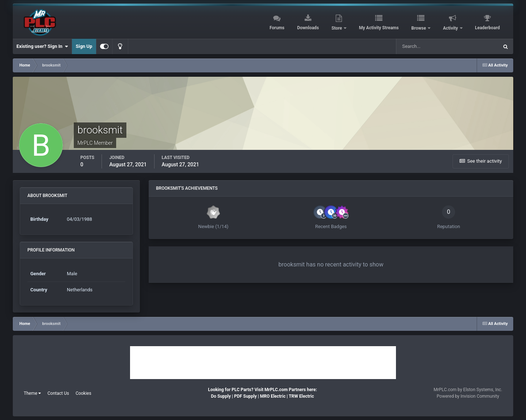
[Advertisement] (263, 363)
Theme (32, 393)
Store (337, 28)
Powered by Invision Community (468, 396)
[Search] (429, 46)
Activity (451, 28)
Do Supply (221, 396)
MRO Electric (273, 396)
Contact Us (58, 393)
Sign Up (84, 46)
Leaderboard (487, 28)
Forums (277, 28)
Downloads (308, 28)
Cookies (83, 393)
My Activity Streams (379, 28)
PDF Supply (245, 396)
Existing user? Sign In (42, 46)
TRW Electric (301, 396)
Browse (419, 28)
